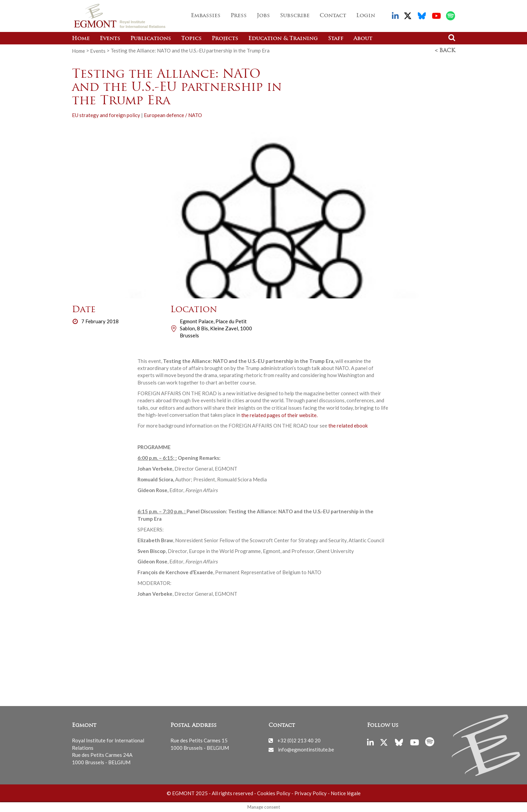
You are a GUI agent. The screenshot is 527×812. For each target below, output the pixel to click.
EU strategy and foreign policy (106, 115)
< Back (445, 51)
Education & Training (283, 39)
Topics (191, 39)
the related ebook (348, 426)
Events (110, 39)
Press (239, 16)
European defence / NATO (173, 115)
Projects (225, 39)
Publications (151, 39)
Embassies (206, 16)
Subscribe (295, 16)
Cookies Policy (274, 793)
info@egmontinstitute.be (306, 749)
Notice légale (346, 793)
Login (366, 16)
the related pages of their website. (279, 415)
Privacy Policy (311, 793)
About (363, 39)
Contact (333, 16)
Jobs (263, 16)
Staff (336, 39)
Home (81, 39)
